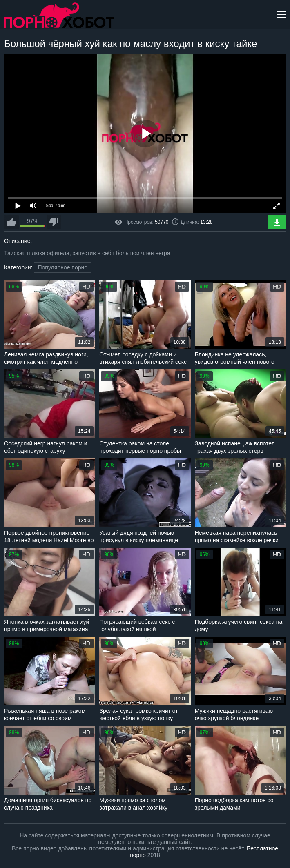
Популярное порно (62, 267)
